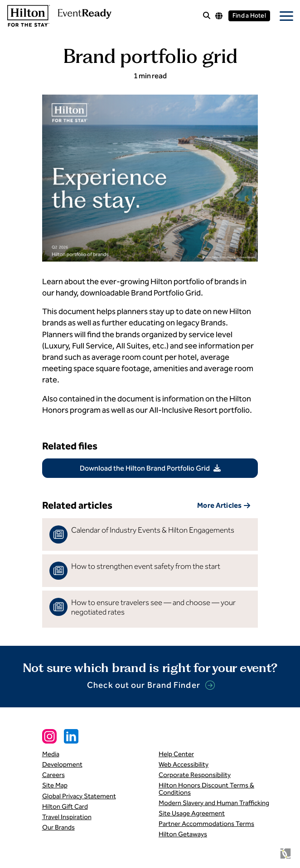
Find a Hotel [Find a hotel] (249, 16)
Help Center (176, 754)
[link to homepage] (58, 16)
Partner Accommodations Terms (206, 824)
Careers (53, 775)
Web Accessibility (184, 764)
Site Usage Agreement (192, 813)
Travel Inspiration (67, 817)
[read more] (150, 534)
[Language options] (219, 16)
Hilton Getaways (183, 834)
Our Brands (58, 827)
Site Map (55, 785)
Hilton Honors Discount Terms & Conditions (206, 789)
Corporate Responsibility (195, 775)
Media (51, 754)
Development (62, 764)
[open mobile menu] (286, 16)
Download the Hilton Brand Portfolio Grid (145, 468)
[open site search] (207, 16)
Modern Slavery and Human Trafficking (214, 803)
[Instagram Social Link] (49, 736)
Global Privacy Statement (79, 796)
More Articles (219, 505)
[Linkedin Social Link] (71, 736)
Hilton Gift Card (65, 806)
